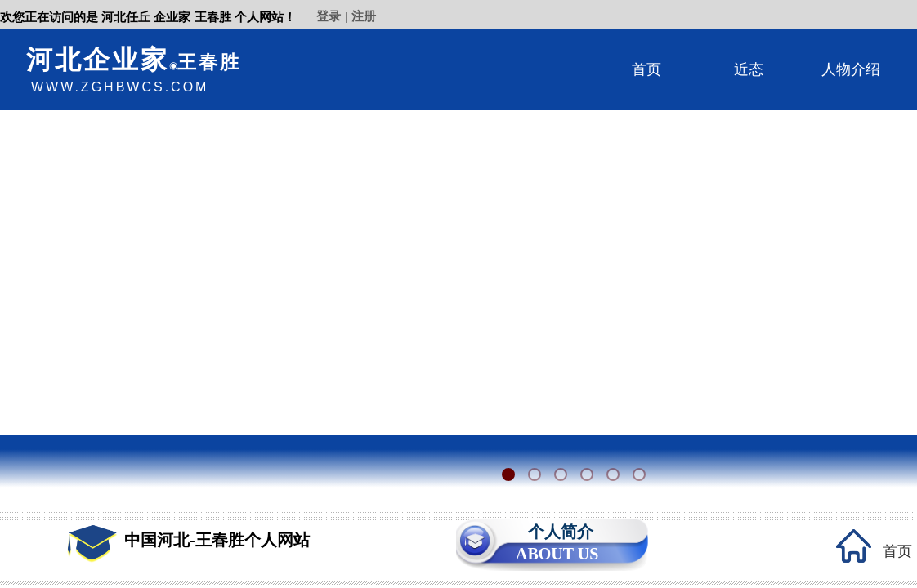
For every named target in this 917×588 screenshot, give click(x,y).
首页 (646, 69)
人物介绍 (851, 69)
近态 (749, 69)
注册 (364, 16)
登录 (329, 16)
